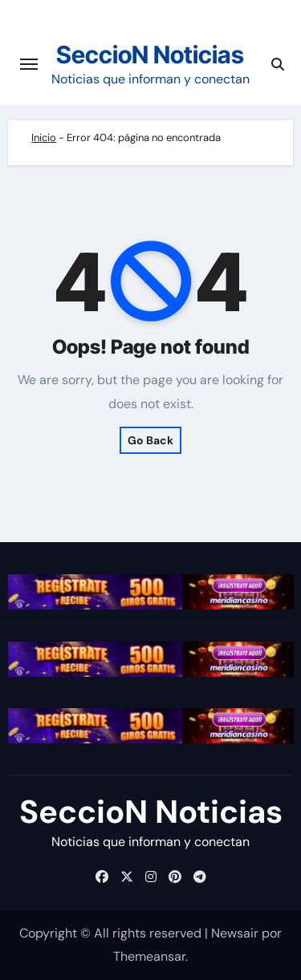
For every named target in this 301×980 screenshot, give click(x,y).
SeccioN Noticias (150, 55)
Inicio (44, 138)
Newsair (235, 933)
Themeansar (149, 956)
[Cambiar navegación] (29, 64)
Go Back (150, 440)
